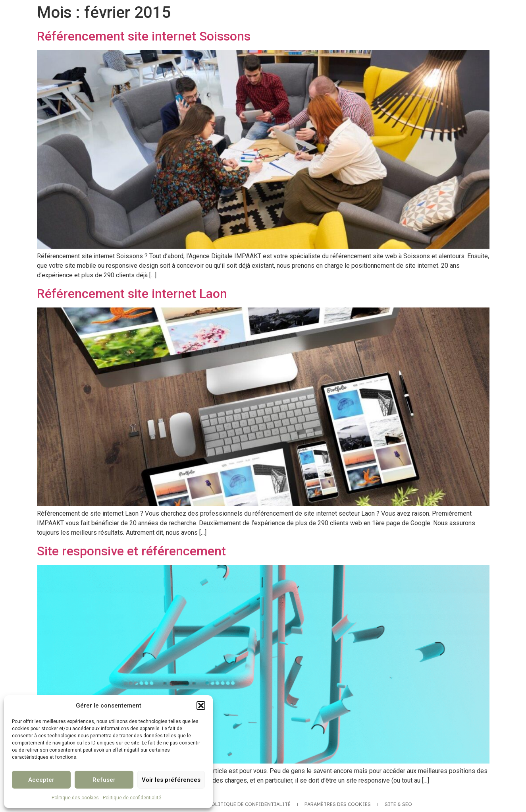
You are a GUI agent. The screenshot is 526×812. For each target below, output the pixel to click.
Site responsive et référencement (131, 551)
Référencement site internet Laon (132, 294)
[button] (201, 706)
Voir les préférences (171, 780)
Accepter (41, 780)
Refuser (104, 780)
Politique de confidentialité (132, 798)
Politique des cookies (75, 798)
